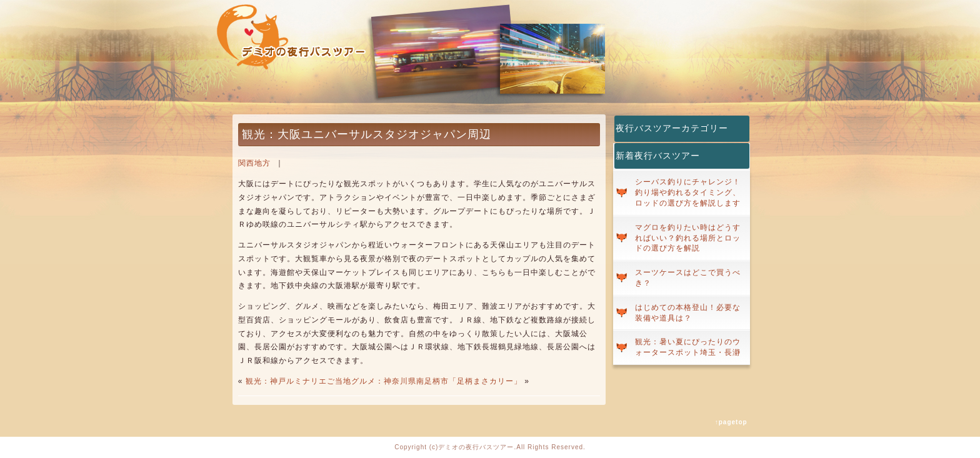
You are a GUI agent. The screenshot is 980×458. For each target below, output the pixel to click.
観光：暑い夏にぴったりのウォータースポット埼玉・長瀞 (688, 347)
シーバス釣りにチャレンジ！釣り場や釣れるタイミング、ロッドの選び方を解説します (688, 192)
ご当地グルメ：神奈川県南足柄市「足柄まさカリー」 (424, 381)
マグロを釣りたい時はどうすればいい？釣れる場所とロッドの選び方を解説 (688, 238)
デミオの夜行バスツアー (476, 447)
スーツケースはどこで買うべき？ (688, 278)
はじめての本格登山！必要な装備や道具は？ (688, 313)
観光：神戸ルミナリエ (286, 381)
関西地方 (254, 163)
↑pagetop (731, 422)
